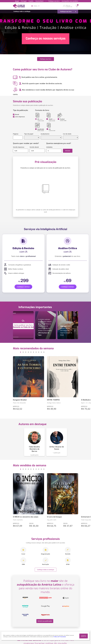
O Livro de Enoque (54, 517)
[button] (17, 352)
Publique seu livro (54, 1)
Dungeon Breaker (20, 400)
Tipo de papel (29, 134)
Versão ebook (34, 147)
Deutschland (39, 1)
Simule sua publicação (45, 621)
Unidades (49, 147)
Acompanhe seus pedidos (70, 1)
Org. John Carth (52, 520)
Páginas (16, 134)
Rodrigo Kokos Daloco (54, 403)
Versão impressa (19, 147)
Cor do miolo (67, 134)
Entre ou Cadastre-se (69, 6)
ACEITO (84, 636)
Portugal (24, 1)
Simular (68, 151)
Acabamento (45, 134)
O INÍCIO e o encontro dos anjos (26, 517)
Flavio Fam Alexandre (19, 403)
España (31, 1)
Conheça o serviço (23, 287)
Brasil (17, 1)
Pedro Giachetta (18, 520)
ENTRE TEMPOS (53, 400)
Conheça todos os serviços (46, 570)
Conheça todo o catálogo (22, 11)
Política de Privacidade (60, 637)
